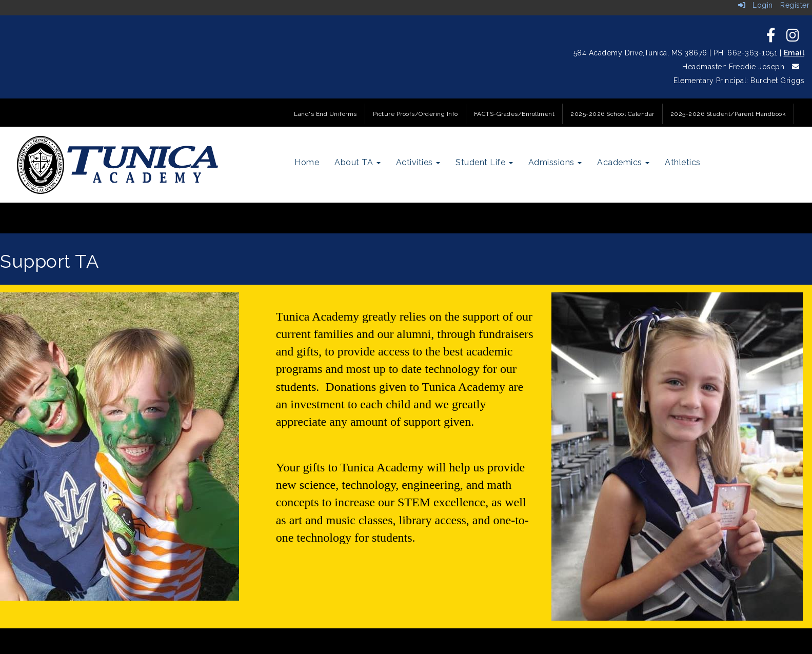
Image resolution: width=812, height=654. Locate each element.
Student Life (484, 162)
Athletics (683, 162)
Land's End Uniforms (325, 114)
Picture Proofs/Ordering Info (415, 114)
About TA (358, 162)
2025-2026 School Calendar (612, 114)
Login (756, 5)
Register (795, 5)
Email (794, 53)
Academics (623, 162)
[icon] (771, 38)
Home (307, 162)
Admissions (555, 162)
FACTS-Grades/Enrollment (514, 114)
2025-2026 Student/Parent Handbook (728, 114)
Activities (418, 162)
